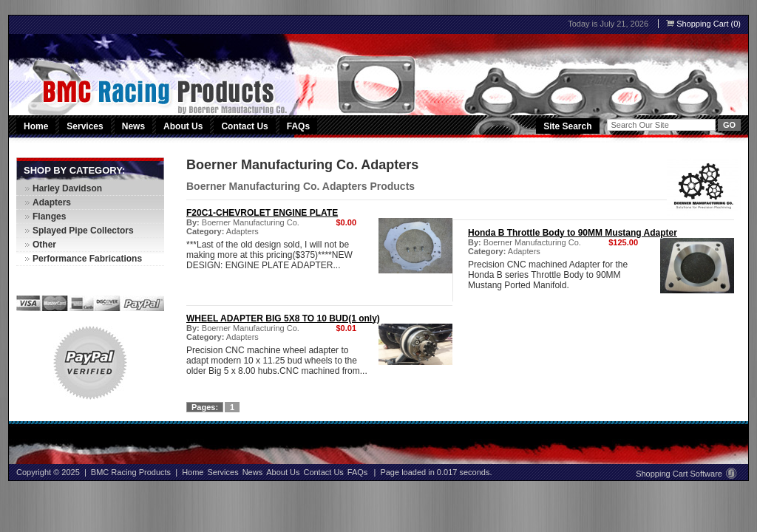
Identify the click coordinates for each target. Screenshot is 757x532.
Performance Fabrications (87, 259)
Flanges (49, 216)
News (133, 126)
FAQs (298, 126)
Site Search (567, 126)
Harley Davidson (67, 188)
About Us (183, 126)
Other (44, 245)
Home (36, 126)
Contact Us (244, 126)
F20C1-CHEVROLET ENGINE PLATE (262, 213)
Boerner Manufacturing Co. (251, 222)
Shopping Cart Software (686, 474)
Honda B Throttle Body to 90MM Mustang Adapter (573, 233)
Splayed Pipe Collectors (83, 231)
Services (86, 126)
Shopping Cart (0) (703, 24)
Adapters (242, 231)
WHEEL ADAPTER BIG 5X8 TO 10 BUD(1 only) (283, 318)
